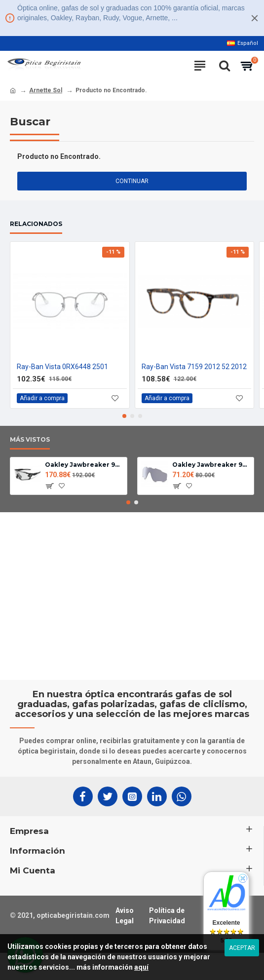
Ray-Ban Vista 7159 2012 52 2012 (194, 367)
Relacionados (36, 224)
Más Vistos (30, 439)
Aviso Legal (125, 916)
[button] (124, 416)
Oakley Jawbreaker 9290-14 (84, 465)
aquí (141, 967)
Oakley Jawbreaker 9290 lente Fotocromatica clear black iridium (211, 465)
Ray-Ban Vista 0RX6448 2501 (62, 367)
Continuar (132, 181)
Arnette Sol (46, 90)
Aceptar (242, 948)
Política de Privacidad (167, 916)
